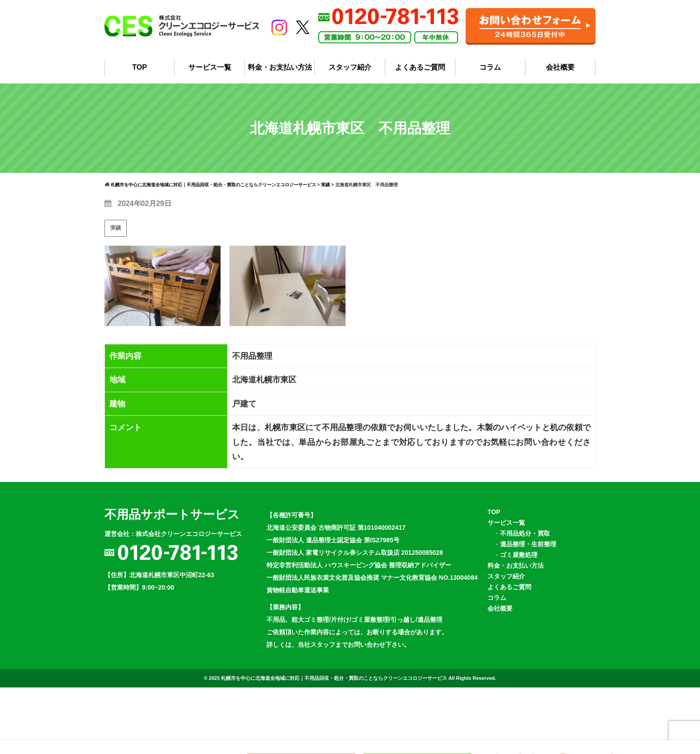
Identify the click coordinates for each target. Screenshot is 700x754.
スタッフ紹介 (350, 73)
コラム (490, 73)
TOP (140, 73)
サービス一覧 (210, 73)
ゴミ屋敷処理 (519, 563)
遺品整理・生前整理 (528, 553)
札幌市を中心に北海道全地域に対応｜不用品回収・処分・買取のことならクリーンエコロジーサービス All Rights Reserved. (358, 687)
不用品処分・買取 (525, 542)
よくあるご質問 (420, 73)
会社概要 (560, 73)
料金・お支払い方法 (280, 73)
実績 (116, 236)
